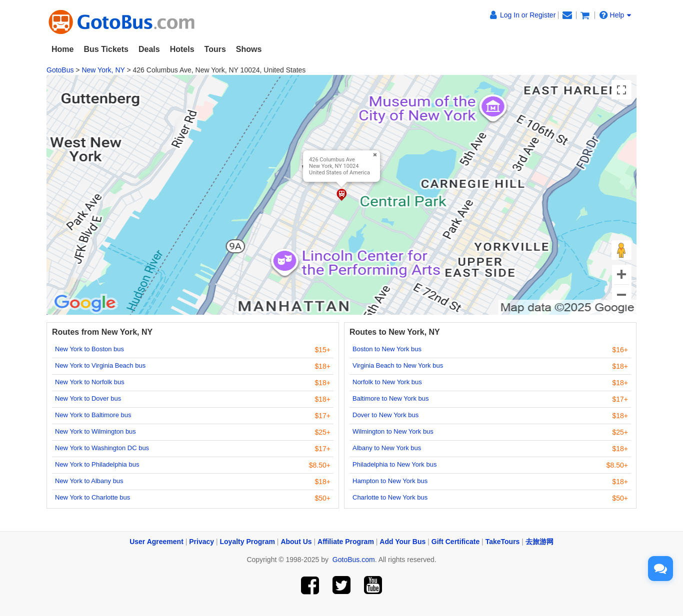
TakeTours (503, 542)
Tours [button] (215, 49)
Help (615, 15)
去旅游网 (539, 542)
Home (62, 49)
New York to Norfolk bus (90, 382)
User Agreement (156, 542)
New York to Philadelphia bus (97, 464)
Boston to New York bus (387, 349)
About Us (296, 542)
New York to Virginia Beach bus (100, 365)
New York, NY (103, 70)
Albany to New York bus (387, 448)
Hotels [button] (182, 49)
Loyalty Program (247, 542)
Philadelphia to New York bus (394, 464)
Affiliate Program (346, 542)
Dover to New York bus (385, 415)
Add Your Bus (402, 542)
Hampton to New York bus (390, 481)
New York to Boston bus (89, 349)
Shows (249, 49)
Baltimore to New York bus (390, 398)
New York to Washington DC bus (102, 448)
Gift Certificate (455, 542)
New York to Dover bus (88, 398)
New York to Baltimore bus (93, 415)
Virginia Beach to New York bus (398, 365)
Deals (149, 49)
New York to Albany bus (89, 481)
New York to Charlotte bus (92, 497)
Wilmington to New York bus (393, 431)
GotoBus (60, 70)
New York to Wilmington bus (95, 431)
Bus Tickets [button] (106, 49)
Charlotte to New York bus (390, 497)
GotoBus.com (354, 560)
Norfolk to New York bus (387, 382)
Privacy (201, 542)
